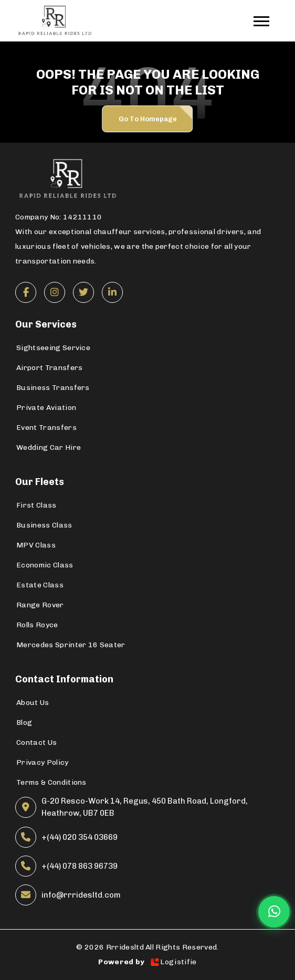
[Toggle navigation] (267, 21)
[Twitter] (83, 292)
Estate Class (40, 585)
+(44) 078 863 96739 (80, 866)
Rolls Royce (37, 625)
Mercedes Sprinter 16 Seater (71, 645)
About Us (33, 703)
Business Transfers (53, 388)
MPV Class (36, 545)
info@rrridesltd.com (81, 895)
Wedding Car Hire (49, 447)
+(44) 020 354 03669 (80, 837)
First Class (36, 505)
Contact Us (36, 742)
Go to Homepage (148, 119)
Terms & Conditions (51, 782)
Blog (24, 723)
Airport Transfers (49, 368)
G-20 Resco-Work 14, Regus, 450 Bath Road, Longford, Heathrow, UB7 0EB (145, 807)
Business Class (44, 525)
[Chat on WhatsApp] (274, 912)
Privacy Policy (42, 762)
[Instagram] (55, 292)
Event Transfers (46, 428)
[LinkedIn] (112, 292)
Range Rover (40, 605)
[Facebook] (26, 292)
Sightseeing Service (53, 348)
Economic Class (45, 565)
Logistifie (173, 962)
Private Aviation (46, 408)
